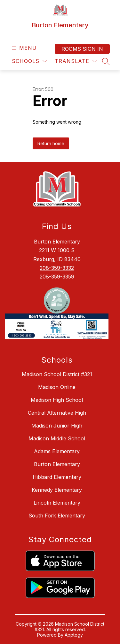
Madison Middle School (57, 438)
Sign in (93, 49)
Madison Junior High (57, 426)
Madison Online (57, 387)
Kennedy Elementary (57, 490)
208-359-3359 (57, 277)
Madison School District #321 (57, 374)
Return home (51, 143)
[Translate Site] (76, 61)
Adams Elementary (57, 451)
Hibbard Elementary (57, 477)
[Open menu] (24, 48)
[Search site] (106, 61)
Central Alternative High (57, 413)
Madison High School (57, 400)
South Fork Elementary (57, 516)
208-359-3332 (57, 268)
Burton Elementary (57, 464)
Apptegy (74, 635)
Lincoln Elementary (57, 503)
